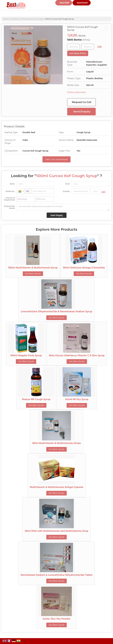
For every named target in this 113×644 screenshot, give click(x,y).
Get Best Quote (33, 274)
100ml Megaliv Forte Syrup (26, 355)
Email (68, 184)
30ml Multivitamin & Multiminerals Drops (56, 443)
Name (12, 184)
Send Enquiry (82, 112)
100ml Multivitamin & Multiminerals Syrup (33, 268)
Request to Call (82, 102)
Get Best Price (78, 53)
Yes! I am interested (56, 159)
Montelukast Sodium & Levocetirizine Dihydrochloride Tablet (57, 575)
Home (6, 19)
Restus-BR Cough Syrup (36, 399)
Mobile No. (10, 191)
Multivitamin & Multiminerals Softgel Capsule (56, 487)
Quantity (66, 191)
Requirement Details (9, 207)
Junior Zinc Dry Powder (56, 619)
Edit (100, 47)
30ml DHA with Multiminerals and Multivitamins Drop (56, 531)
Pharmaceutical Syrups (32, 19)
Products (15, 19)
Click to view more (76, 92)
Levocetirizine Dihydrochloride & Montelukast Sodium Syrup (56, 311)
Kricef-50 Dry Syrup (77, 399)
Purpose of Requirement (9, 199)
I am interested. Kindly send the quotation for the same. (63, 207)
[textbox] (88, 47)
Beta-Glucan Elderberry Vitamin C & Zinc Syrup (77, 355)
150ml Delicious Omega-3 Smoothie (84, 268)
